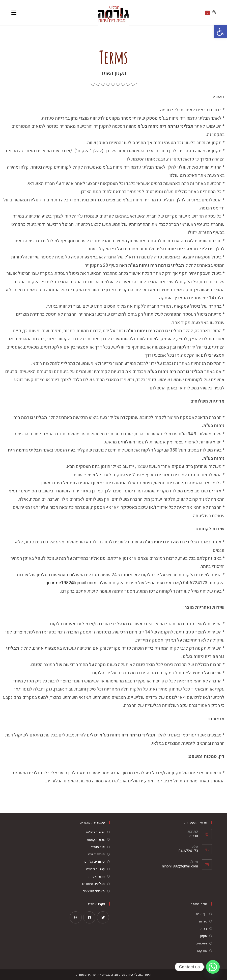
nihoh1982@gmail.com (180, 866)
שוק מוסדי (98, 847)
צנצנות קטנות (96, 840)
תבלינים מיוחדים (93, 884)
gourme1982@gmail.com (71, 583)
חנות (204, 929)
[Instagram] (76, 917)
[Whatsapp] (213, 967)
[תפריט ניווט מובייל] (14, 13)
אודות (203, 921)
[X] (103, 917)
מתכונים (201, 943)
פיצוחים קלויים (95, 862)
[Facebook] (89, 917)
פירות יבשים (96, 854)
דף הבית (201, 914)
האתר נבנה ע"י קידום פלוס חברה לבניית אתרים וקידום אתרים (113, 975)
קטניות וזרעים (95, 869)
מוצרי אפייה (97, 876)
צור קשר (202, 951)
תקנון (203, 936)
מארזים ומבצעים (94, 891)
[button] (220, 32)
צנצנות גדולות (95, 832)
